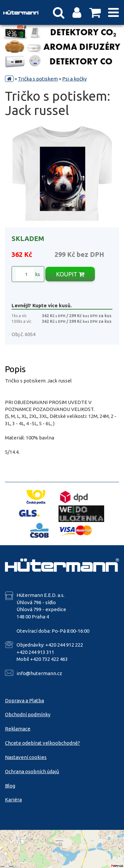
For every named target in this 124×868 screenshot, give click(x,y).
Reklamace (18, 729)
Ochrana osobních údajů (32, 771)
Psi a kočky (74, 79)
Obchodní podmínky (28, 714)
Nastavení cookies (26, 757)
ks (28, 274)
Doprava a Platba (24, 700)
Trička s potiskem (38, 79)
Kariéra (13, 800)
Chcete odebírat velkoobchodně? (42, 743)
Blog (10, 786)
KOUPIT (70, 274)
